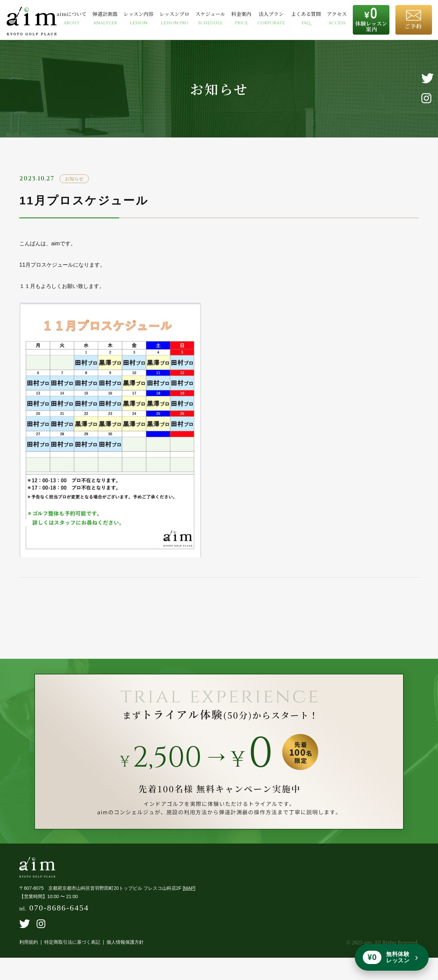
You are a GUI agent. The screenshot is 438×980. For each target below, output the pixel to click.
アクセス (337, 18)
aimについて (72, 18)
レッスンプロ (174, 18)
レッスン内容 (138, 18)
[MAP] (189, 895)
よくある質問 (306, 18)
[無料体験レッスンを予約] (392, 957)
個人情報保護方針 (125, 949)
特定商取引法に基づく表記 (72, 949)
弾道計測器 (105, 18)
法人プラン (271, 18)
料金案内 (241, 18)
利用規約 (29, 949)
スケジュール (210, 18)
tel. (54, 916)
